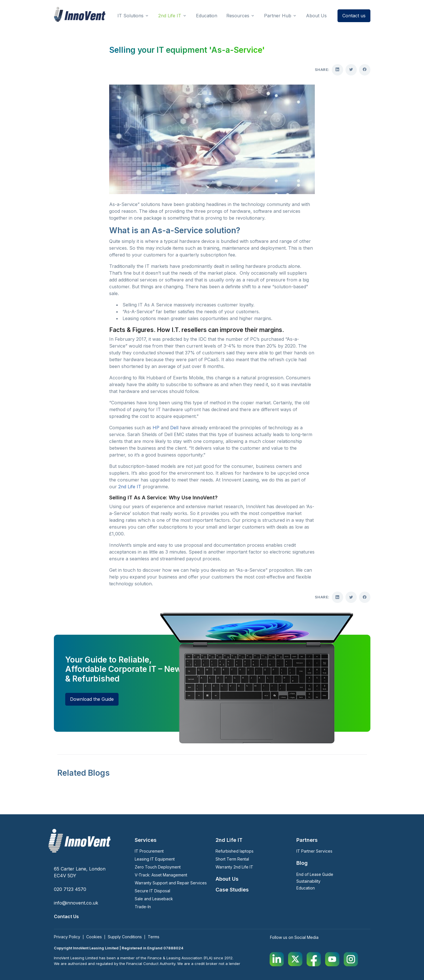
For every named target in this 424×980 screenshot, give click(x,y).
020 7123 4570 (70, 889)
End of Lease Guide (315, 874)
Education (306, 888)
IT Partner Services (314, 851)
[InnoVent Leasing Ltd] (80, 14)
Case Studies (232, 890)
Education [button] (207, 16)
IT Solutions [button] (130, 16)
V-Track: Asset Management (161, 875)
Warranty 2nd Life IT (234, 867)
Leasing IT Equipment (155, 859)
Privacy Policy (67, 937)
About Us (227, 879)
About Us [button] (316, 16)
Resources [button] (238, 16)
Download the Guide (92, 699)
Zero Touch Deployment (158, 867)
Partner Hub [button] (278, 16)
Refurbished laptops (235, 851)
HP (156, 428)
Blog (302, 863)
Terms (154, 937)
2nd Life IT (130, 487)
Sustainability (308, 881)
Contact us (354, 16)
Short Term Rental (232, 859)
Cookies (94, 937)
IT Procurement (149, 851)
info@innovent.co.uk (76, 903)
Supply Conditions (125, 937)
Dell (174, 428)
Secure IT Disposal (152, 891)
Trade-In (143, 907)
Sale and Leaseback (154, 899)
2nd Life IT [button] (170, 16)
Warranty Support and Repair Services (171, 883)
